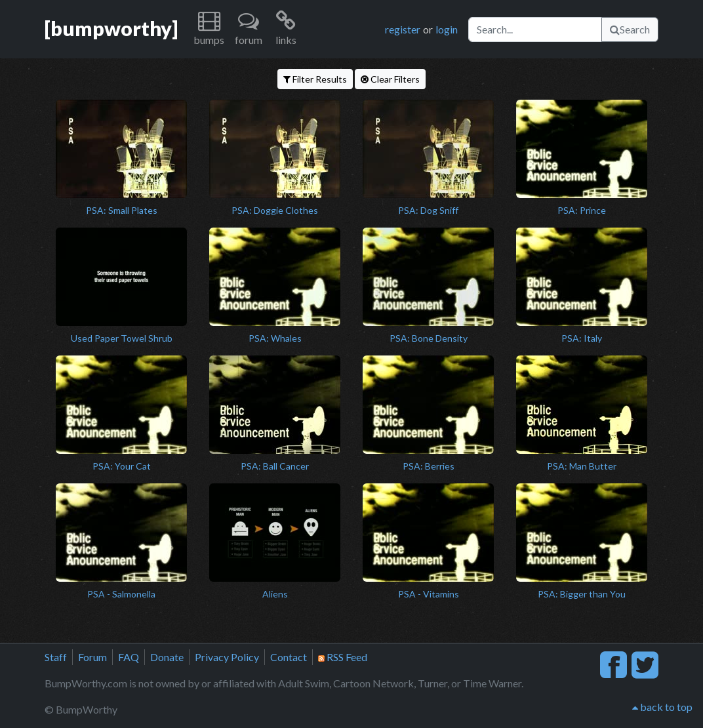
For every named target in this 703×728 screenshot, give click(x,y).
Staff (56, 657)
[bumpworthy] (111, 29)
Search (630, 29)
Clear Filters (390, 79)
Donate (167, 657)
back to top (662, 707)
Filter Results (315, 79)
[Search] (535, 30)
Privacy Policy (227, 657)
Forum (92, 657)
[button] (209, 29)
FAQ (129, 657)
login (447, 29)
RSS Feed (343, 657)
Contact (289, 657)
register (403, 29)
